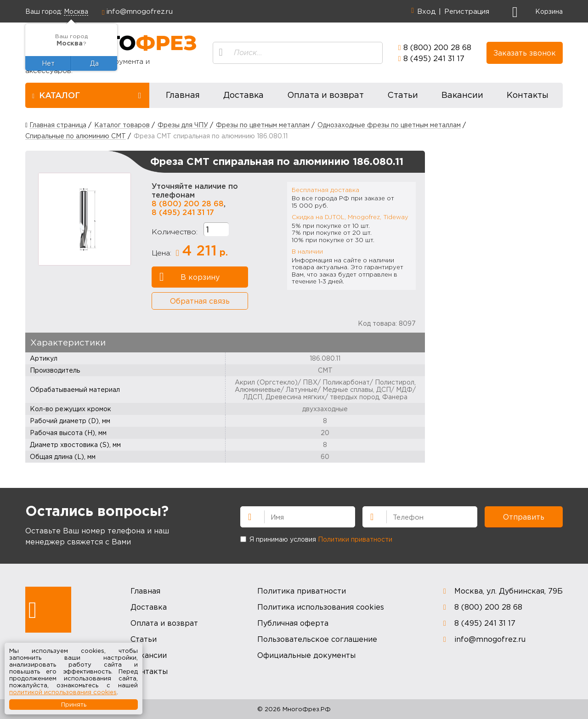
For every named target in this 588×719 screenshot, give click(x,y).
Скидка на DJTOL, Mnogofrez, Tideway (350, 217)
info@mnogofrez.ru (140, 11)
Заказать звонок (525, 53)
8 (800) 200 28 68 (437, 47)
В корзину (189, 277)
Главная (183, 95)
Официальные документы (306, 655)
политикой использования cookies (63, 692)
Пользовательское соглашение (317, 639)
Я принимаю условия (316, 539)
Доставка (243, 95)
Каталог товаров (122, 125)
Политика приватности (302, 591)
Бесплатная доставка (325, 190)
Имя (246, 516)
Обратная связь (200, 301)
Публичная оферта (293, 623)
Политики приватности (355, 539)
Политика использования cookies (321, 607)
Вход (426, 11)
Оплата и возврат (325, 95)
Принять (74, 704)
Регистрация (467, 11)
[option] (85, 219)
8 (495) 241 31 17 (434, 58)
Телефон (368, 516)
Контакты (528, 95)
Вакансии (462, 95)
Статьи (403, 95)
